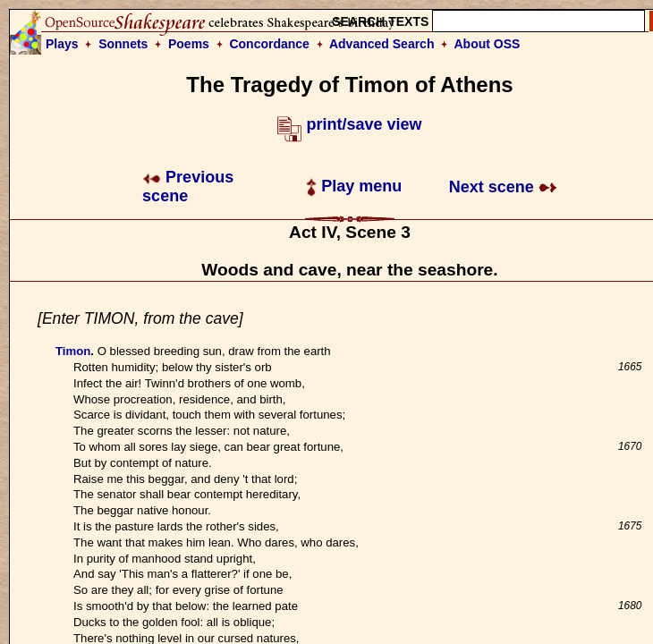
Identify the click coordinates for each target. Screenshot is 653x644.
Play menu (354, 186)
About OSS (488, 44)
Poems (189, 44)
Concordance (269, 44)
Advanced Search (382, 44)
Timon (73, 351)
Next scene (503, 187)
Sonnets (123, 44)
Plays (62, 44)
